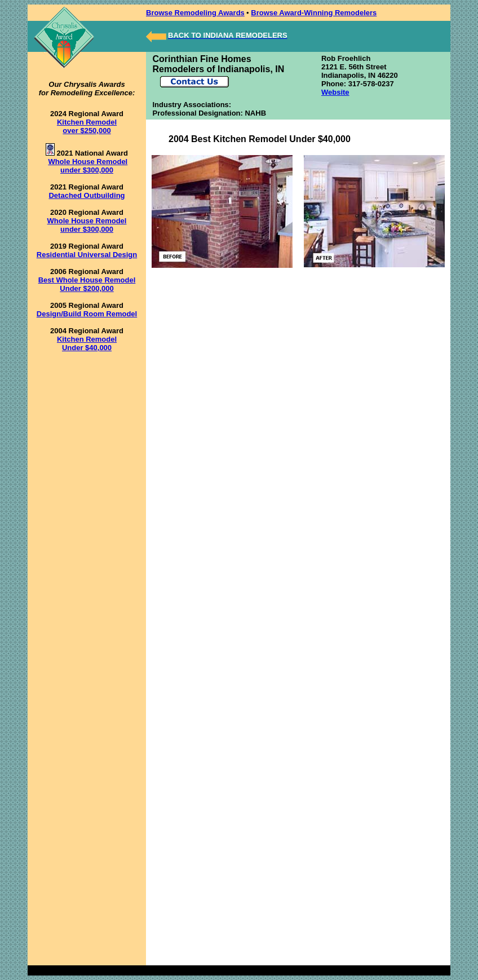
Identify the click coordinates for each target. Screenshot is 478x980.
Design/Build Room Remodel (87, 314)
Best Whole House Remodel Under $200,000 (87, 284)
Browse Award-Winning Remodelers (314, 13)
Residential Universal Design (87, 255)
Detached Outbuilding (87, 195)
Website (335, 92)
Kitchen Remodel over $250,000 (87, 126)
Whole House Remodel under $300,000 (88, 166)
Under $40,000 (87, 348)
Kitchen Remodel (87, 339)
